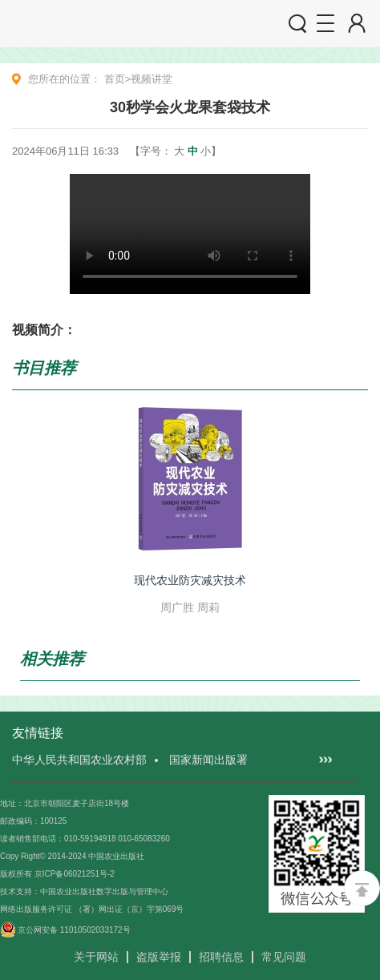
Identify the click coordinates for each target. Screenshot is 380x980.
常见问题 (284, 957)
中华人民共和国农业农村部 (79, 760)
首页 (115, 79)
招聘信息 (221, 957)
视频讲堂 (152, 79)
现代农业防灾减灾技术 (190, 580)
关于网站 (96, 957)
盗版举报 (159, 957)
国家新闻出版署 (208, 760)
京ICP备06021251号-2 (75, 874)
